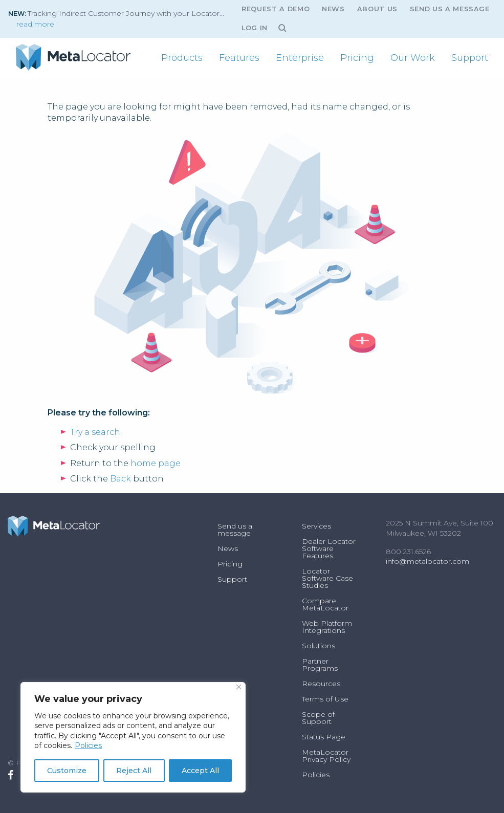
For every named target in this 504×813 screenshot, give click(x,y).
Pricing (357, 58)
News (333, 9)
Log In (255, 28)
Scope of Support (318, 718)
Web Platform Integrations (327, 627)
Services (316, 526)
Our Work (413, 58)
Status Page (324, 737)
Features (239, 58)
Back (120, 479)
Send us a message (450, 9)
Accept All (200, 771)
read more (35, 24)
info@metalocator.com (428, 561)
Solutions (319, 646)
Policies (88, 745)
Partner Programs (320, 665)
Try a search (95, 432)
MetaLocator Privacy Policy (326, 756)
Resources (321, 684)
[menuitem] (182, 58)
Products (182, 58)
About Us (377, 9)
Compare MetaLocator (325, 604)
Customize (67, 771)
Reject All (134, 771)
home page (156, 463)
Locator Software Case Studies (327, 578)
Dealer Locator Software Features (329, 548)
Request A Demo (276, 9)
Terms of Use (325, 699)
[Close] (239, 687)
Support (470, 58)
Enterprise (300, 58)
